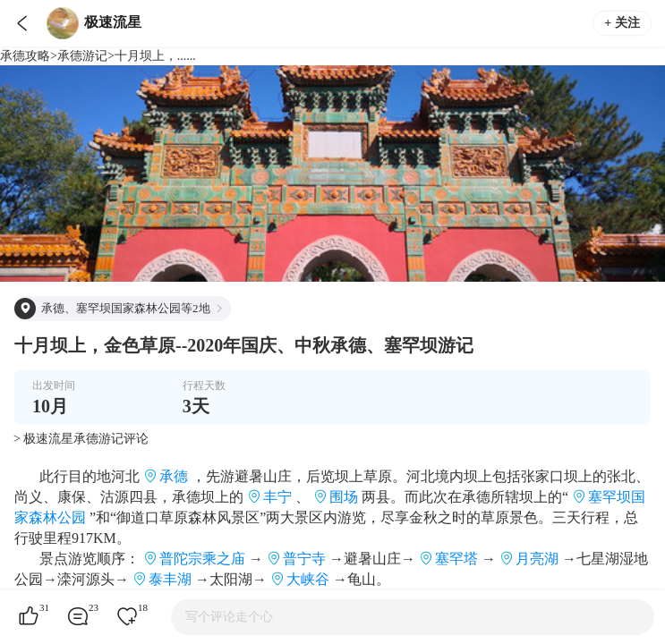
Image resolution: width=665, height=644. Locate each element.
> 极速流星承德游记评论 (81, 439)
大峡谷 (308, 579)
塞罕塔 (456, 559)
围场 (344, 497)
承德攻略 (25, 56)
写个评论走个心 (229, 617)
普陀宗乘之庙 (202, 559)
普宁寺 (304, 559)
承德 (174, 476)
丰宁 (277, 497)
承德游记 (82, 56)
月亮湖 (537, 559)
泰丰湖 (170, 579)
